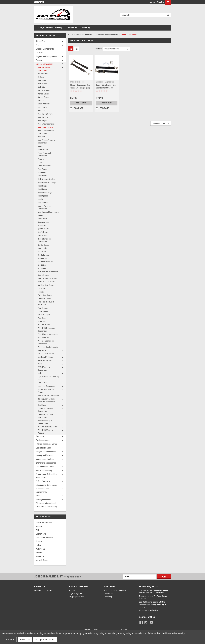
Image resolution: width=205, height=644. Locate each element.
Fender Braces (43, 150)
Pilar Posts (42, 225)
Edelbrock (40, 557)
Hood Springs (43, 196)
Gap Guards (42, 176)
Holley (38, 545)
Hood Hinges (43, 186)
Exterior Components (45, 64)
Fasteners (40, 436)
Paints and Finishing (44, 470)
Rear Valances (43, 232)
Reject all (25, 639)
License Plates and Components (45, 207)
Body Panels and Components (44, 69)
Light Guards (42, 383)
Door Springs (43, 137)
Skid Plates (42, 268)
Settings (10, 639)
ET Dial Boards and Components (45, 369)
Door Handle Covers (45, 114)
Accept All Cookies (45, 639)
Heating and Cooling (44, 455)
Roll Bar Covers (43, 245)
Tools (38, 496)
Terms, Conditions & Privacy (49, 28)
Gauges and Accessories (46, 452)
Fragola (39, 541)
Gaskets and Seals (44, 448)
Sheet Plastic (42, 258)
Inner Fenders (43, 203)
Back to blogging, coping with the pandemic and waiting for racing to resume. (153, 605)
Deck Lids (41, 110)
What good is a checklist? (149, 610)
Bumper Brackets (44, 90)
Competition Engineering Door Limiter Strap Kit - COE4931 (106, 88)
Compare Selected (161, 123)
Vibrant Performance (44, 538)
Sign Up (160, 2)
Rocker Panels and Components (44, 240)
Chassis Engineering (78, 82)
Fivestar (39, 553)
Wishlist (72, 590)
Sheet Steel (42, 265)
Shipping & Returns (76, 597)
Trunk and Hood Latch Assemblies (46, 303)
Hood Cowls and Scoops (47, 182)
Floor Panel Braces (45, 166)
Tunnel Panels (43, 311)
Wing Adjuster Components (48, 334)
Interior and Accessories (46, 463)
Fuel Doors (42, 172)
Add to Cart (81, 103)
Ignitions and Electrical (45, 459)
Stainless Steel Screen (46, 285)
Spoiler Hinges (43, 275)
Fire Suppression (43, 440)
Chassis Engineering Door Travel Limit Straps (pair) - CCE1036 (81, 88)
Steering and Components (47, 485)
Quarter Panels (43, 229)
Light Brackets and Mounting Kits (48, 378)
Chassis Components (45, 49)
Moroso (39, 526)
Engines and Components (46, 56)
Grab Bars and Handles (46, 179)
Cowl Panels (42, 107)
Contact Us (72, 28)
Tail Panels (42, 288)
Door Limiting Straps (45, 127)
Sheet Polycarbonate (45, 262)
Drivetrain (40, 53)
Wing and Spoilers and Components (46, 342)
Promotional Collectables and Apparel (46, 476)
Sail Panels (42, 252)
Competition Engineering (105, 82)
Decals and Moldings (45, 357)
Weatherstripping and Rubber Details (46, 422)
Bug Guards (42, 350)
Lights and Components (46, 386)
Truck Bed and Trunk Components (45, 416)
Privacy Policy (178, 633)
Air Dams (41, 77)
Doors (40, 146)
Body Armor (42, 80)
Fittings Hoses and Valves (47, 444)
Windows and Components (48, 427)
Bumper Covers (43, 94)
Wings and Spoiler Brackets (48, 347)
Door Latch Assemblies (46, 124)
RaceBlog (86, 28)
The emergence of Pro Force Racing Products (153, 597)
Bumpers (41, 101)
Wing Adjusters (43, 338)
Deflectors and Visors (46, 360)
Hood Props (42, 189)
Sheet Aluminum (44, 255)
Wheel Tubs (42, 321)
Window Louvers (44, 325)
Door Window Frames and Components (47, 142)
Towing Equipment (43, 500)
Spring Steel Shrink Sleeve (47, 278)
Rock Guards (42, 235)
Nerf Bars (41, 215)
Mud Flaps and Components (48, 212)
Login (151, 2)
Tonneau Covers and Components (45, 410)
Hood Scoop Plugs (45, 193)
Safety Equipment (43, 481)
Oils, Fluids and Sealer (45, 467)
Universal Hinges (44, 315)
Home (71, 34)
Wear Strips (42, 318)
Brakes (39, 45)
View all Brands (42, 560)
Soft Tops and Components (48, 272)
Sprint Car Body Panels (46, 282)
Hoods (40, 199)
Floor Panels (42, 169)
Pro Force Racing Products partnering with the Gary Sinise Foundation (154, 592)
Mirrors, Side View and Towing (46, 391)
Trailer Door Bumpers (46, 295)
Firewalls (41, 162)
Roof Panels (42, 248)
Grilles (40, 373)
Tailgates (41, 292)
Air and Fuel (41, 41)
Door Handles (43, 117)
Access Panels (43, 74)
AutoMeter (40, 549)
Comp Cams (41, 534)
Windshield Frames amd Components (46, 329)
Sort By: (99, 49)
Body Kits (41, 87)
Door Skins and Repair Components (46, 132)
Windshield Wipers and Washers (46, 431)
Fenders (41, 159)
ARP (38, 530)
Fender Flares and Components (44, 154)
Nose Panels (42, 219)
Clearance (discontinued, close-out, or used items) (46, 505)
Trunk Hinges (43, 308)
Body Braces (42, 84)
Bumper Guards (43, 97)
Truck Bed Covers (44, 299)
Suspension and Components (42, 490)
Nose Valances (43, 222)
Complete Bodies (44, 104)
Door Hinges (42, 121)
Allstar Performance (44, 522)
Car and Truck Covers (46, 354)
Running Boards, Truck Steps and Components (46, 400)
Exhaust (39, 60)
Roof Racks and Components (48, 396)
